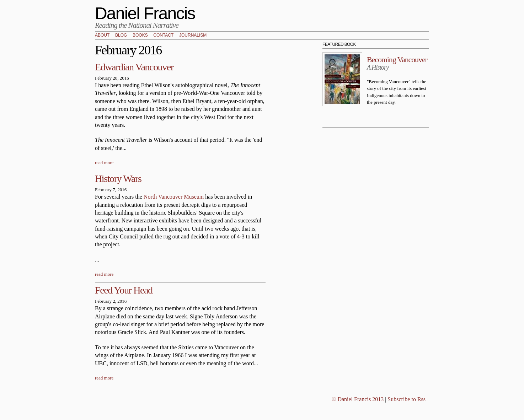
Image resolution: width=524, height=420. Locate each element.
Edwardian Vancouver (134, 67)
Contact (163, 36)
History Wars (118, 179)
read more (104, 163)
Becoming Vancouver (397, 60)
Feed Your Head (124, 290)
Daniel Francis (145, 13)
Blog (121, 36)
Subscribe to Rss (407, 399)
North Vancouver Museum (174, 197)
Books (140, 36)
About (102, 36)
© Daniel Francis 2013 (358, 399)
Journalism (193, 36)
